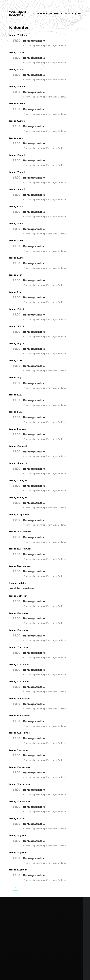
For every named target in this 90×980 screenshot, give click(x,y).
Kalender (32, 12)
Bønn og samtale (35, 41)
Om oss (62, 13)
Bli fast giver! (72, 13)
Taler (41, 12)
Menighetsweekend (22, 588)
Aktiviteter (52, 12)
